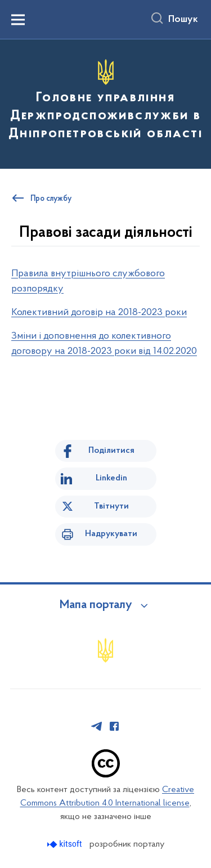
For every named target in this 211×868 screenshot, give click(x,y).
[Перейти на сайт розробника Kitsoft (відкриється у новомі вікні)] (66, 844)
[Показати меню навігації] (18, 20)
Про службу (51, 199)
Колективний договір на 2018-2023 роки (99, 312)
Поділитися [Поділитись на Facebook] (111, 451)
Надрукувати (111, 534)
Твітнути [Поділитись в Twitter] (111, 506)
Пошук (183, 20)
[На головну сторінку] (105, 102)
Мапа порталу (96, 605)
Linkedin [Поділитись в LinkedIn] (111, 478)
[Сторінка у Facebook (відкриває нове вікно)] (114, 726)
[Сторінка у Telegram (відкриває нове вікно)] (97, 726)
